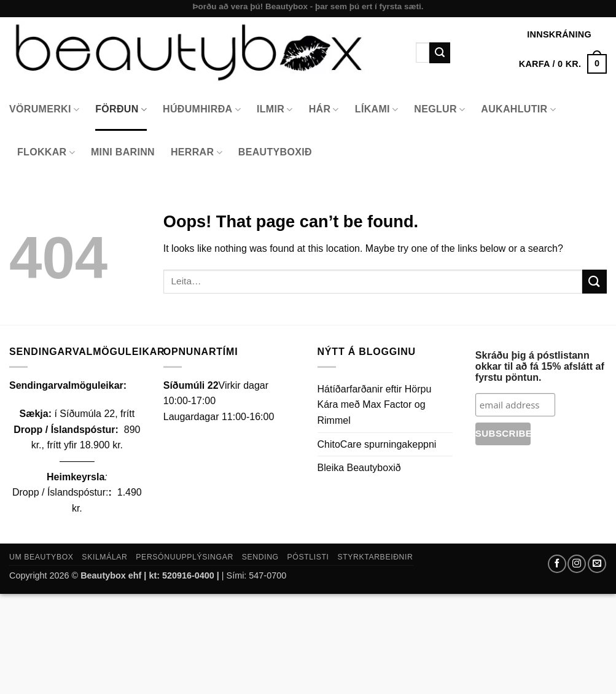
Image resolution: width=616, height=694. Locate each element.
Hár (324, 110)
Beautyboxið (275, 152)
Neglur (439, 110)
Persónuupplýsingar (185, 557)
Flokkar (46, 153)
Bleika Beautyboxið (359, 468)
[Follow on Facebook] (557, 564)
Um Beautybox (41, 557)
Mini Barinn (123, 152)
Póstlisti (308, 557)
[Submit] (440, 53)
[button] (563, 64)
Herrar (197, 153)
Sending (260, 557)
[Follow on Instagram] (577, 564)
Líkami (377, 110)
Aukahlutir (518, 110)
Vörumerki (44, 110)
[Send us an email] (597, 564)
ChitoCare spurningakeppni (377, 444)
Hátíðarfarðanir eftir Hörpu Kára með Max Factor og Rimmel (375, 405)
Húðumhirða (202, 110)
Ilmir (275, 110)
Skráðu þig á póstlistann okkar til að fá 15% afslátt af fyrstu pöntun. (540, 366)
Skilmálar (104, 557)
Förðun (121, 110)
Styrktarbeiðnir (375, 557)
